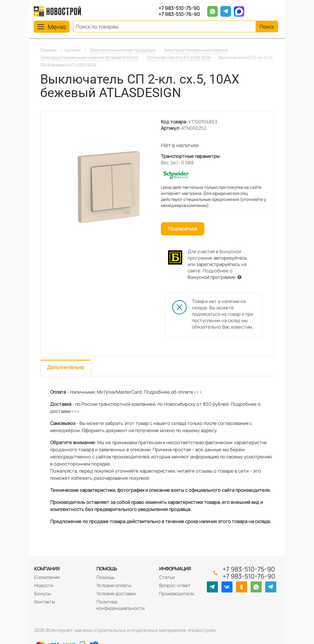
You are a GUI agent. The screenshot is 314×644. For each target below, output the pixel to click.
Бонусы (43, 594)
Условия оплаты (114, 585)
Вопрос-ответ (175, 585)
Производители (177, 594)
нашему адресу (199, 430)
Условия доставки (116, 594)
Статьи (167, 577)
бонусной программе (211, 277)
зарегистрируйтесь (218, 264)
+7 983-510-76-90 (179, 14)
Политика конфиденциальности (121, 605)
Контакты (45, 602)
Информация (175, 569)
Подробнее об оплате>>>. (173, 392)
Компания (47, 569)
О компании (47, 577)
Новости (44, 585)
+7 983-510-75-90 (179, 8)
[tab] (66, 368)
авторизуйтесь (230, 258)
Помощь (107, 569)
